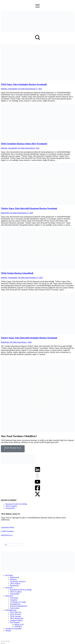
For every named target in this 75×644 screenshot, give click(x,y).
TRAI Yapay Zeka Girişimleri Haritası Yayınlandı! (24, 84)
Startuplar (12, 89)
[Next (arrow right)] (4, 643)
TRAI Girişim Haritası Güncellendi (17, 273)
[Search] (14, 545)
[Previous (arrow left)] (2, 643)
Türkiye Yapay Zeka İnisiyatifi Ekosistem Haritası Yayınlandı (29, 208)
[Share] (4, 641)
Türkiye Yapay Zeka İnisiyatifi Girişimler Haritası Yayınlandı (29, 338)
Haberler (4, 89)
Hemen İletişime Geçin (13, 449)
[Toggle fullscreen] (6, 641)
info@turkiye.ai (7, 535)
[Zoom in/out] (9, 641)
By (22, 89)
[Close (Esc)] (2, 641)
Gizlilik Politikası (7, 531)
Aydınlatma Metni (8, 527)
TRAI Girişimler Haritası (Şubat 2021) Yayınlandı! (24, 144)
